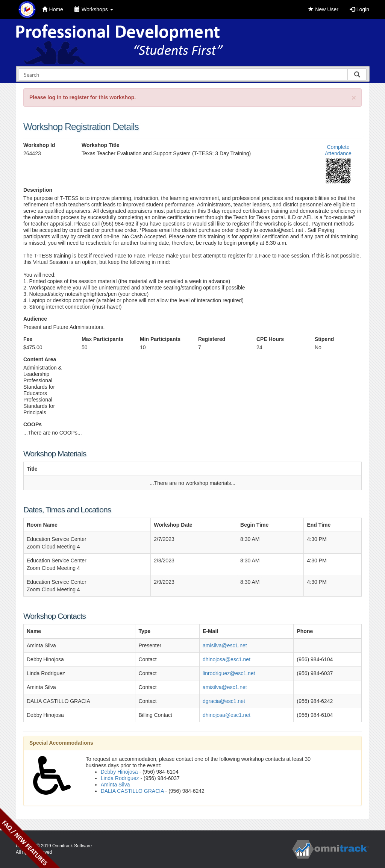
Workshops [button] (94, 9)
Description (38, 190)
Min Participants (160, 339)
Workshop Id (39, 145)
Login (359, 9)
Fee (28, 339)
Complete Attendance (338, 150)
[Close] (354, 98)
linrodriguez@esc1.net (229, 673)
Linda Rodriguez (120, 778)
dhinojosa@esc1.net (227, 659)
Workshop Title (101, 145)
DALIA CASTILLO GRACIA (132, 791)
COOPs (33, 424)
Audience (35, 319)
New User (323, 9)
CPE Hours (270, 339)
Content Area (40, 359)
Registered (212, 339)
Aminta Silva (115, 785)
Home (53, 9)
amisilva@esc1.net (225, 645)
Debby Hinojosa (119, 772)
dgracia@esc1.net (224, 701)
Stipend (324, 339)
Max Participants (102, 339)
